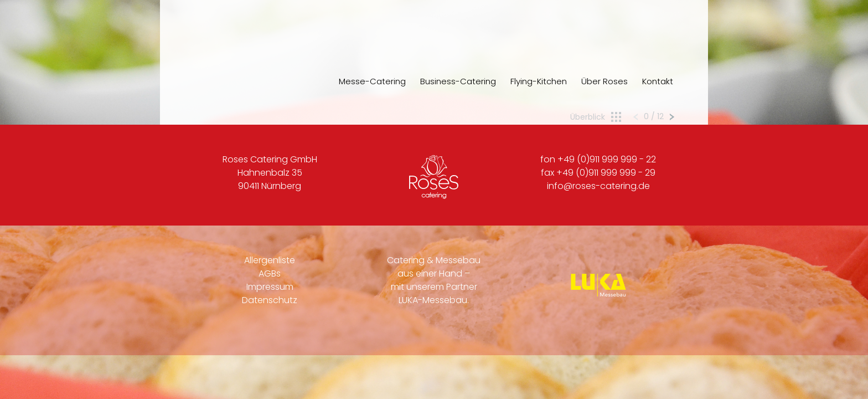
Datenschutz (270, 300)
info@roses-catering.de (598, 186)
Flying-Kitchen (539, 81)
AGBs (270, 273)
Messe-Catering (372, 81)
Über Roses (604, 81)
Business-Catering (458, 81)
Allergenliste (270, 260)
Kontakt (658, 81)
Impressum (270, 287)
